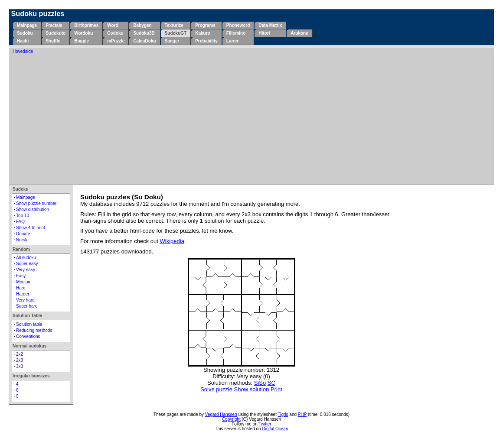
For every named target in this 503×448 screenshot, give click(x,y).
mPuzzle (116, 41)
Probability (206, 41)
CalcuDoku (144, 41)
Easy (21, 276)
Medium (24, 282)
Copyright (231, 419)
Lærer (232, 41)
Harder (23, 294)
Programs (205, 25)
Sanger (172, 41)
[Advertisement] (251, 119)
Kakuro (203, 33)
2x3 (20, 360)
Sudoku (25, 33)
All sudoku (26, 258)
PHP (302, 414)
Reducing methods (34, 330)
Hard (21, 288)
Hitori (264, 33)
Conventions (28, 336)
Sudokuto (56, 33)
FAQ (20, 222)
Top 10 (23, 216)
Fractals (54, 25)
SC (271, 383)
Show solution (252, 389)
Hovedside (23, 51)
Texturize (174, 25)
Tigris (283, 414)
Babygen (142, 25)
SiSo (260, 383)
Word (113, 25)
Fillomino (236, 33)
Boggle (82, 41)
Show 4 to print (31, 228)
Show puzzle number (36, 203)
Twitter (265, 424)
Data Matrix (270, 25)
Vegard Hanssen (221, 414)
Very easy (26, 270)
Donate (23, 234)
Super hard (27, 306)
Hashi (23, 41)
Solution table (29, 324)
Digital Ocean (275, 429)
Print (276, 389)
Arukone (299, 33)
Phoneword (238, 25)
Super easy (27, 264)
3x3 (20, 366)
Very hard (25, 300)
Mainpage (27, 25)
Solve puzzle (216, 389)
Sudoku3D (144, 33)
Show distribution (33, 209)
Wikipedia (172, 241)
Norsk (22, 240)
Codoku (115, 33)
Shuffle (53, 41)
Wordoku (83, 33)
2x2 (20, 354)
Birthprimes (86, 25)
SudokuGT (176, 33)
